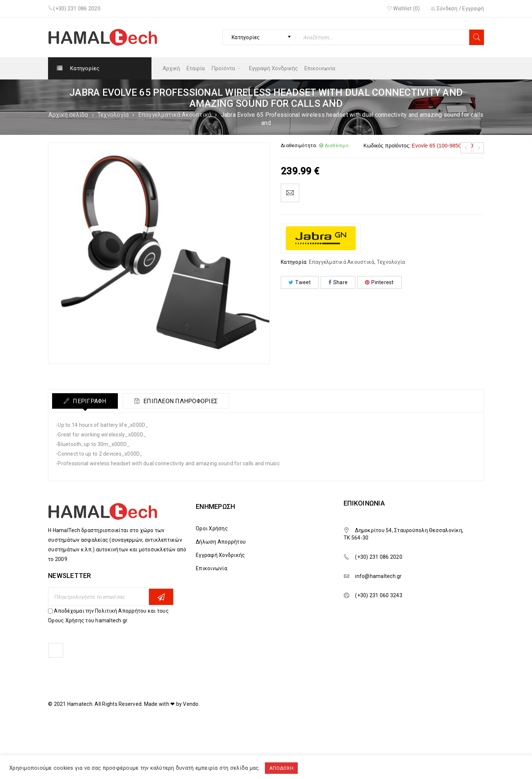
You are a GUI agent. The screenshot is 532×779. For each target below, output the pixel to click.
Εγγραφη (161, 597)
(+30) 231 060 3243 (379, 595)
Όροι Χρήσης (212, 528)
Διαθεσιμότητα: (299, 145)
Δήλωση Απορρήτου (221, 542)
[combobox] (259, 37)
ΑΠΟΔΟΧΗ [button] (281, 768)
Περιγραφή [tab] (89, 401)
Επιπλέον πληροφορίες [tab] (180, 401)
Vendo (191, 704)
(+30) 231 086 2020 (77, 8)
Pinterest (379, 282)
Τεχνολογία (113, 115)
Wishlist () (403, 8)
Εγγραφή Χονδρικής (220, 555)
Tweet (300, 282)
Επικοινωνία (212, 568)
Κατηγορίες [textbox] (246, 37)
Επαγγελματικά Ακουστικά (175, 115)
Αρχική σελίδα (68, 115)
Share (338, 282)
